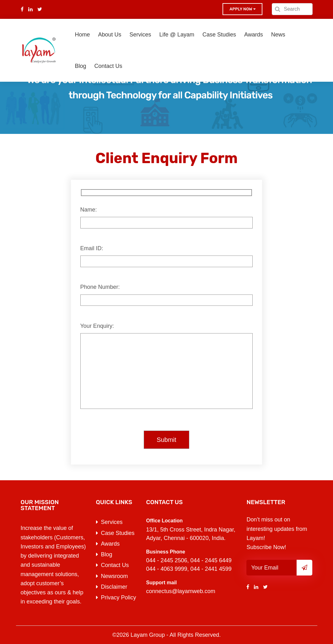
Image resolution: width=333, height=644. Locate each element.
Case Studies (219, 35)
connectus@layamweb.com (181, 591)
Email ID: (92, 248)
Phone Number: (100, 287)
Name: (89, 210)
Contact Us (108, 66)
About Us (110, 35)
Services (140, 35)
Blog (81, 66)
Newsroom (115, 576)
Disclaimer (114, 587)
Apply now (242, 9)
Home (83, 35)
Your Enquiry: (97, 326)
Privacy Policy (119, 597)
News (278, 35)
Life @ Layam (177, 35)
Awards (254, 35)
